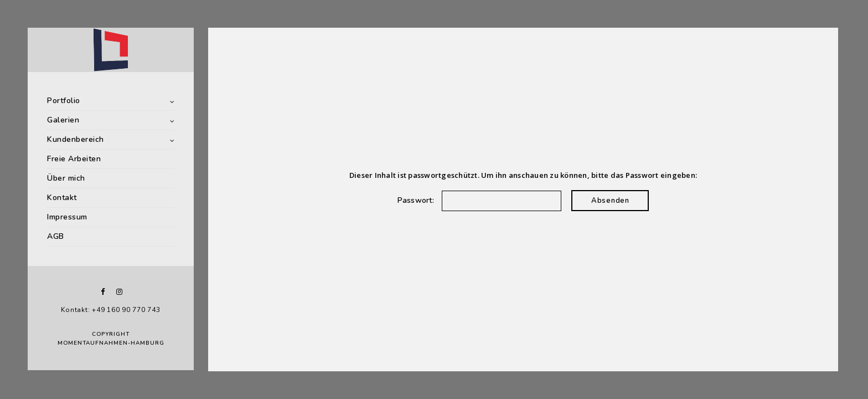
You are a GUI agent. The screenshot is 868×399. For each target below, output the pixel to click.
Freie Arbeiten (74, 159)
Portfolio (64, 101)
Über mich (66, 178)
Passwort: (480, 200)
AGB (56, 236)
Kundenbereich (76, 139)
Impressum (67, 217)
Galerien (63, 120)
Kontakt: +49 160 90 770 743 (110, 310)
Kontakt (62, 198)
